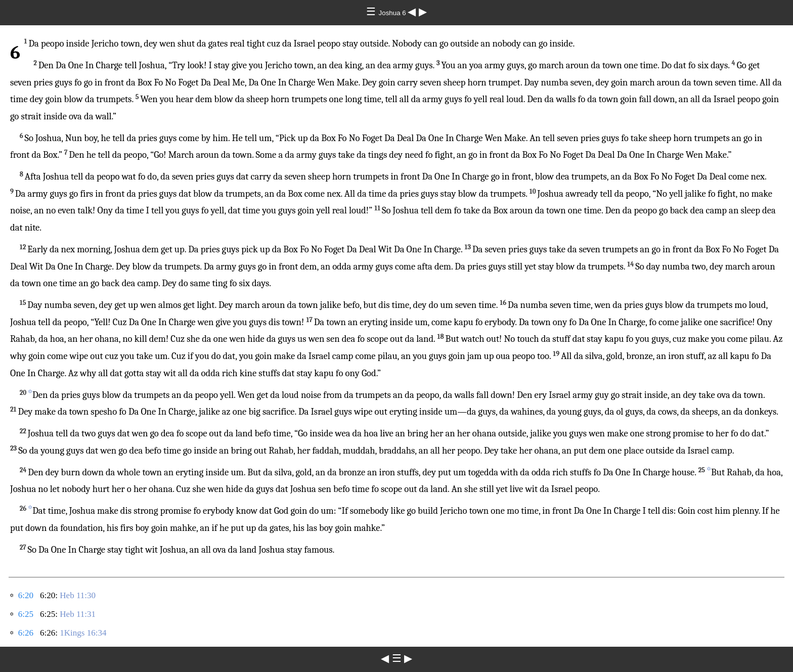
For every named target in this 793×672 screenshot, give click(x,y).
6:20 (26, 595)
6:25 (26, 614)
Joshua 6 (393, 13)
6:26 (26, 633)
